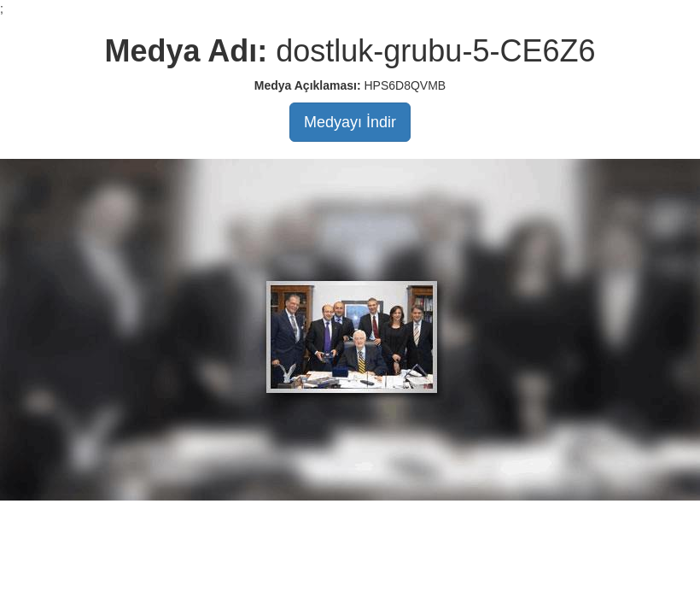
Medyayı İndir (350, 122)
